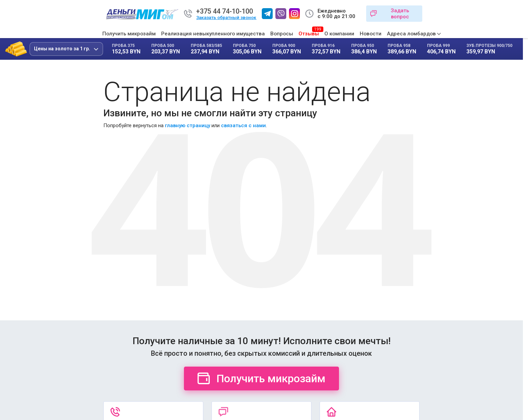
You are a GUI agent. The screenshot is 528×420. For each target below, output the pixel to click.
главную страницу (188, 125)
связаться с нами (243, 125)
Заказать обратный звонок (226, 18)
